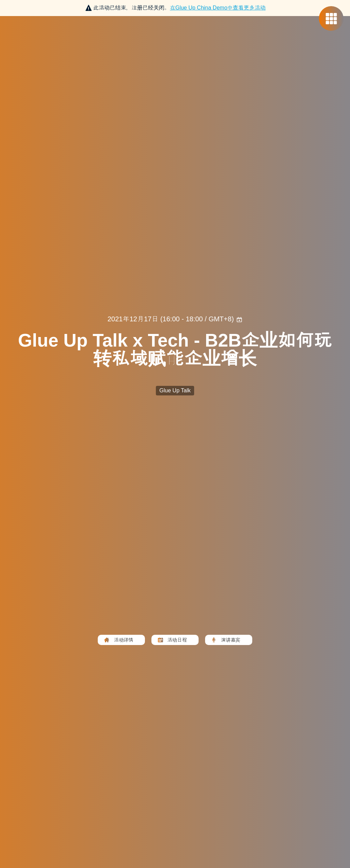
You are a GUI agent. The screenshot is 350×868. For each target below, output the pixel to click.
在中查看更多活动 (218, 8)
